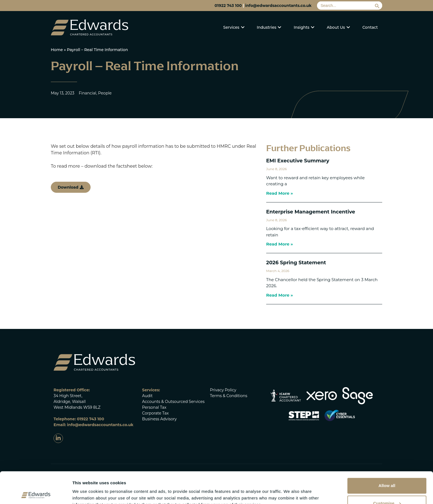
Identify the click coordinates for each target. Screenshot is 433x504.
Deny (387, 490)
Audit (147, 396)
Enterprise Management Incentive (311, 212)
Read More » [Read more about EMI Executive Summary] (280, 193)
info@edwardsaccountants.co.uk (278, 6)
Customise (387, 472)
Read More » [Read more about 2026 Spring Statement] (280, 295)
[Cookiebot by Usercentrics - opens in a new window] (36, 493)
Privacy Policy (223, 390)
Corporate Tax (155, 413)
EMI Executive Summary (298, 161)
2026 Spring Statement (296, 263)
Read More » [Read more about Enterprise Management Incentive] (280, 244)
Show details (85, 488)
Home (57, 50)
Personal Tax (154, 407)
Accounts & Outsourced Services (173, 402)
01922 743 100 (228, 6)
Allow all (387, 454)
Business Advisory (159, 419)
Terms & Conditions (229, 396)
